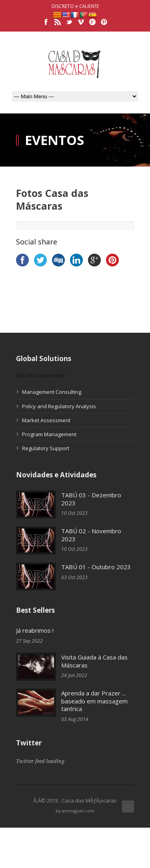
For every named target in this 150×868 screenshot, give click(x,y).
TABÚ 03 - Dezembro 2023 (91, 499)
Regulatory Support (46, 448)
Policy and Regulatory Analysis (59, 406)
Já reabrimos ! (35, 630)
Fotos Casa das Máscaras (52, 200)
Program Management (49, 434)
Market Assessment (46, 420)
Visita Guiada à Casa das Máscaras (94, 661)
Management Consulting (52, 392)
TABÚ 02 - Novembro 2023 (91, 535)
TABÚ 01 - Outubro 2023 (96, 567)
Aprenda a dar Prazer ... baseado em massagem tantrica (94, 701)
